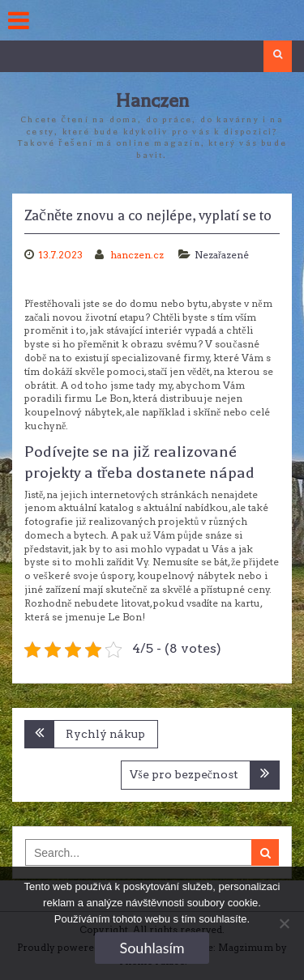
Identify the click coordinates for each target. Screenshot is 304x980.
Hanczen (152, 101)
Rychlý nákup (105, 734)
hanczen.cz (138, 255)
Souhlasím (152, 948)
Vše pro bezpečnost (184, 774)
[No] (284, 923)
